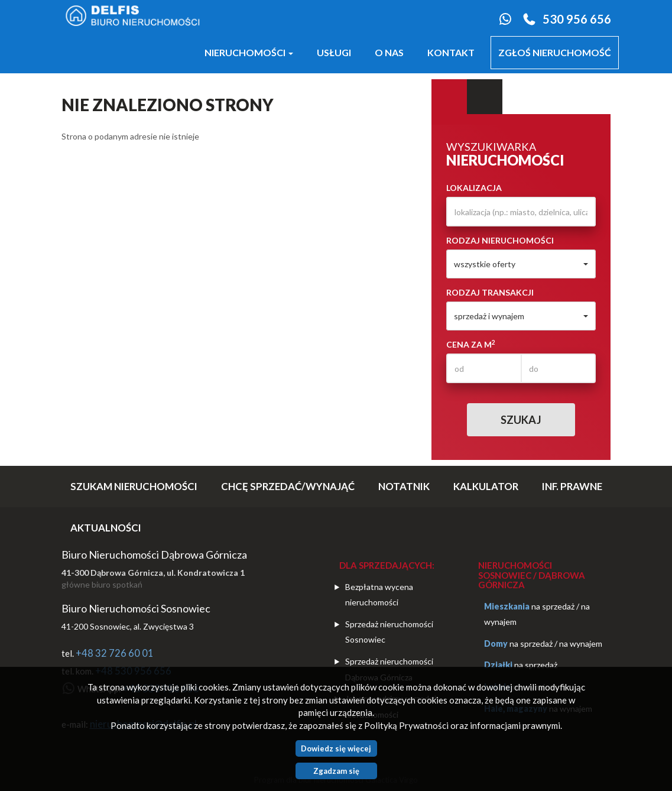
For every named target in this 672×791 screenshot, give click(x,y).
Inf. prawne (572, 486)
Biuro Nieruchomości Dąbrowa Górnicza (154, 555)
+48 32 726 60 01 (115, 653)
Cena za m (471, 344)
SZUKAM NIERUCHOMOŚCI (134, 486)
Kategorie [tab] (485, 97)
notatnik (404, 486)
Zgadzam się (336, 771)
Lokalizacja (474, 188)
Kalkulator (486, 486)
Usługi (334, 52)
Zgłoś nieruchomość (555, 52)
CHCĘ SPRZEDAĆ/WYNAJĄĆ (288, 486)
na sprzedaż (553, 606)
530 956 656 (577, 19)
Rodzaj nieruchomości (500, 240)
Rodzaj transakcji (490, 292)
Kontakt (451, 52)
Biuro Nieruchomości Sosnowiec (136, 608)
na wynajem (581, 644)
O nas (389, 52)
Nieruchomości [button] (249, 52)
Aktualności (106, 528)
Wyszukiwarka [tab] (449, 97)
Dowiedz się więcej (336, 748)
